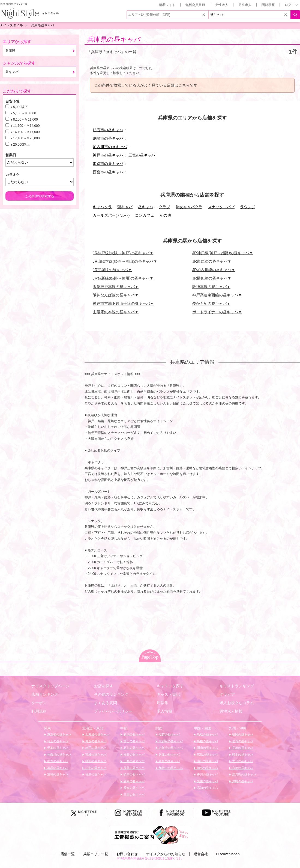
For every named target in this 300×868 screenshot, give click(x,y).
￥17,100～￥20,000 (25, 138)
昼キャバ (146, 207)
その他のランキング (111, 694)
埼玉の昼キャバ (57, 741)
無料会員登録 (195, 5)
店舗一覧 (68, 854)
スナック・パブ (221, 207)
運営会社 (201, 854)
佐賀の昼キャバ (242, 741)
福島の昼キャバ (95, 774)
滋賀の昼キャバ (169, 734)
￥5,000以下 (19, 107)
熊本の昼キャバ (242, 754)
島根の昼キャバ (207, 741)
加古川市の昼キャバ (110, 147)
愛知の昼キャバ (134, 788)
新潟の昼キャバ (134, 734)
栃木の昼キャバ (57, 761)
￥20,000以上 (20, 145)
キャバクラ (102, 207)
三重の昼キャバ (134, 795)
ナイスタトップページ (50, 686)
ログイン (291, 5)
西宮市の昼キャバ (108, 172)
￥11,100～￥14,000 (25, 126)
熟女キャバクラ (189, 207)
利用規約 (39, 711)
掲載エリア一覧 (96, 854)
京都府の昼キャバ (170, 741)
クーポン (39, 703)
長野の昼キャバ (134, 768)
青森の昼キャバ (95, 741)
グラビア (227, 694)
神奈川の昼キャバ (59, 754)
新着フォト (167, 5)
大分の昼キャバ (242, 761)
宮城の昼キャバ (95, 754)
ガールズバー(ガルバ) (111, 215)
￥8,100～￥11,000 (24, 119)
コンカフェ (145, 215)
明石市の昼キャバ (108, 130)
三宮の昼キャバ (142, 155)
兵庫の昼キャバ (169, 754)
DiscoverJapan (228, 854)
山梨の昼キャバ (134, 761)
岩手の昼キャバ (95, 748)
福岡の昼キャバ (242, 734)
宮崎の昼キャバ (242, 768)
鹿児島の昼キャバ (244, 774)
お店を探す (104, 686)
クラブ (164, 207)
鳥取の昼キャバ (207, 734)
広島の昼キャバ (207, 754)
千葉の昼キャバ (57, 748)
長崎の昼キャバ (242, 748)
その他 (165, 215)
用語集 (163, 703)
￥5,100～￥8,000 (23, 113)
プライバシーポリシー (113, 711)
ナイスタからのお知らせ (166, 854)
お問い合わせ (127, 854)
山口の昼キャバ (207, 761)
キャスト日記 (168, 694)
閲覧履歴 (268, 5)
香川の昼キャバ (207, 774)
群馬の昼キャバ (57, 768)
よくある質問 (106, 703)
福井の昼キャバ (134, 754)
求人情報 (164, 711)
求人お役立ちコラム (237, 703)
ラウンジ (248, 207)
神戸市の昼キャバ (108, 155)
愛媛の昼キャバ (207, 781)
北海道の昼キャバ (97, 734)
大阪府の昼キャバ (170, 748)
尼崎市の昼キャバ (108, 138)
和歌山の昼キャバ (170, 768)
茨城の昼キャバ (57, 774)
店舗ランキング (45, 694)
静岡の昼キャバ (134, 781)
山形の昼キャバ (95, 768)
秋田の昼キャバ (95, 761)
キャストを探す (170, 686)
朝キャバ (125, 207)
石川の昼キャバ (134, 748)
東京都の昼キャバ (59, 734)
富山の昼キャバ (134, 741)
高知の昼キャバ (207, 788)
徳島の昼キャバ (207, 768)
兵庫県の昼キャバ (114, 39)
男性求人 (245, 5)
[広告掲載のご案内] (150, 835)
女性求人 (222, 5)
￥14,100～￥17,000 (25, 132)
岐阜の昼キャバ (134, 774)
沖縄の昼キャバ (242, 781)
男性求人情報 (231, 711)
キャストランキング (237, 686)
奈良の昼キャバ (169, 761)
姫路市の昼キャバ (108, 164)
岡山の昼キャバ (207, 748)
